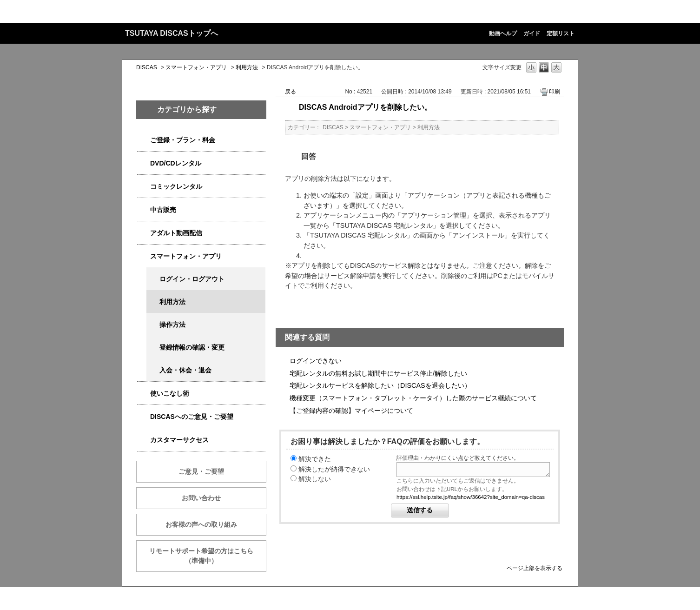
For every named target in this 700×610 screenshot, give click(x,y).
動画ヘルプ (503, 33)
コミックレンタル (176, 186)
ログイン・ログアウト (192, 279)
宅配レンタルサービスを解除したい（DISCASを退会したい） (380, 385)
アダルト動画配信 (176, 233)
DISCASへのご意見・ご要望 (192, 417)
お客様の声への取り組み (201, 524)
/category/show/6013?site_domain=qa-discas (144, 210)
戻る (291, 92)
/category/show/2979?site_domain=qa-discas (144, 140)
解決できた (315, 459)
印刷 (555, 92)
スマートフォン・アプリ (196, 67)
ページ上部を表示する (535, 568)
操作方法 (172, 325)
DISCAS (147, 67)
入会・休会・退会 (185, 370)
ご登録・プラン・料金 (183, 140)
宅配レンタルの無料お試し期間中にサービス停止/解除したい (378, 373)
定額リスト (561, 33)
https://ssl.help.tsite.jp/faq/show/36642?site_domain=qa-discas (471, 497)
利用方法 (247, 67)
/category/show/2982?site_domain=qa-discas (144, 256)
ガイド (532, 33)
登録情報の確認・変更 (192, 347)
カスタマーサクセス (179, 440)
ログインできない (316, 361)
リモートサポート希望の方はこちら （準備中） (208, 556)
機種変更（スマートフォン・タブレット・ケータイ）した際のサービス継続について (413, 398)
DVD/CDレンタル (176, 163)
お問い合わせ (201, 498)
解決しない (315, 479)
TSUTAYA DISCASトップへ (172, 33)
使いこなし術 (170, 393)
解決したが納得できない (334, 469)
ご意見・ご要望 (201, 471)
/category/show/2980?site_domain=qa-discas (144, 163)
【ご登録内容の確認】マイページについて (351, 411)
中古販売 (163, 210)
